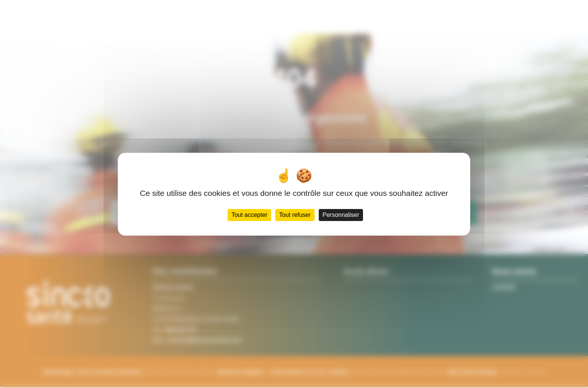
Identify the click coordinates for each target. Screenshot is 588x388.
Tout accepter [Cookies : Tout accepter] (247, 221)
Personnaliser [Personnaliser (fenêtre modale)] (343, 221)
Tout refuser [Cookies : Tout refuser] (295, 221)
